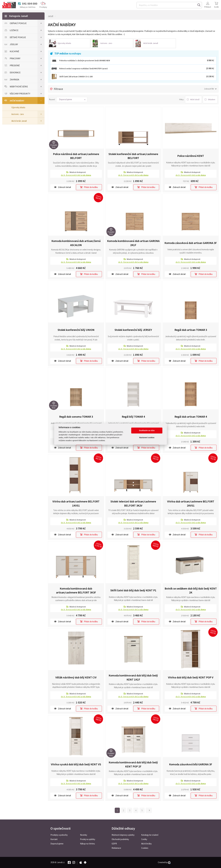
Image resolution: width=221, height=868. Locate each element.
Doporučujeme (57, 844)
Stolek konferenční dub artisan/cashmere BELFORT (133, 156)
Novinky (84, 835)
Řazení (52, 99)
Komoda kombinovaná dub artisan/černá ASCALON (76, 243)
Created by (164, 862)
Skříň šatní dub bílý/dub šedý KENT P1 (133, 590)
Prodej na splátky (88, 839)
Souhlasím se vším (147, 430)
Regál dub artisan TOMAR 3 (191, 330)
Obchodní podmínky (120, 839)
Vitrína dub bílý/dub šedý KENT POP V (191, 677)
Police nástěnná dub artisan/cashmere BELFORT (76, 156)
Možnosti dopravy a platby (123, 835)
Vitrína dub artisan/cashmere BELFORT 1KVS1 (76, 503)
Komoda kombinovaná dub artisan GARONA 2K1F (133, 243)
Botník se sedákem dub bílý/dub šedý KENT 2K (191, 590)
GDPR (114, 844)
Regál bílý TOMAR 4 (133, 417)
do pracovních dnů (76, 175)
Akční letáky (146, 844)
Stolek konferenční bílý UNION (76, 330)
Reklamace (116, 848)
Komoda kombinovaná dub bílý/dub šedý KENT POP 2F (133, 764)
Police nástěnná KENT (191, 156)
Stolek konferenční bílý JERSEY (133, 330)
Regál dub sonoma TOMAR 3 (76, 417)
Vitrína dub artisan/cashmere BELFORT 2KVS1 (191, 503)
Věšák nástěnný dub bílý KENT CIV (76, 677)
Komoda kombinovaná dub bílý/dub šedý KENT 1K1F (133, 677)
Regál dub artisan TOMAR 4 (191, 417)
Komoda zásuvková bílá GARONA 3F (191, 764)
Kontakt (54, 839)
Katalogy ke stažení (150, 835)
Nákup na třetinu (87, 844)
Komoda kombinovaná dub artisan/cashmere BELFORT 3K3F (76, 590)
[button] (72, 100)
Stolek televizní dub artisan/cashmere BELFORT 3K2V (133, 503)
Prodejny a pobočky (59, 835)
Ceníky (144, 839)
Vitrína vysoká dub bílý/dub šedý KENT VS (76, 764)
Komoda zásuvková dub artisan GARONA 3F (191, 243)
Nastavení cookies (147, 438)
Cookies (145, 848)
